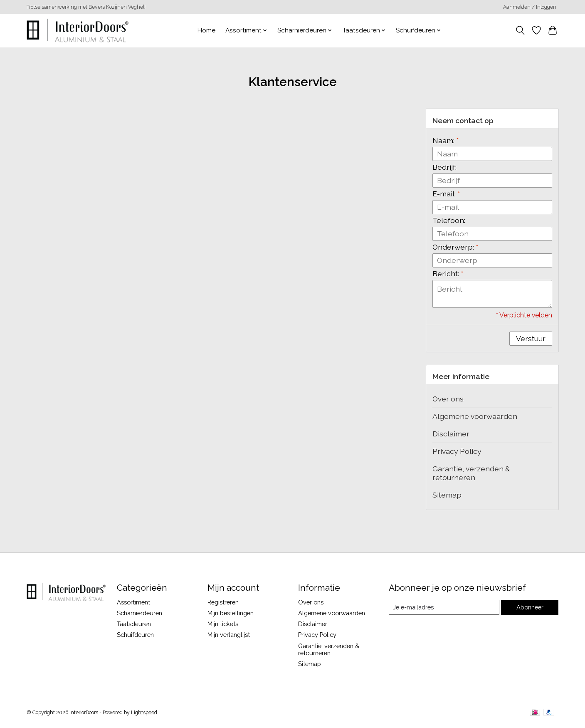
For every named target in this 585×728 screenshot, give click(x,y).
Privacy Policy (457, 451)
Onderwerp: (455, 247)
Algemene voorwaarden (475, 416)
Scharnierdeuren (139, 613)
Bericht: (448, 274)
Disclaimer (451, 434)
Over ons (448, 399)
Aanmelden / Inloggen (530, 7)
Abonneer (530, 607)
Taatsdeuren (134, 624)
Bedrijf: (444, 167)
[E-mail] (444, 607)
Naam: (446, 140)
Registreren (223, 602)
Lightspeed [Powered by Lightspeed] (144, 713)
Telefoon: (449, 220)
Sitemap (447, 495)
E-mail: (446, 194)
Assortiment (133, 602)
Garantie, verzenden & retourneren (471, 473)
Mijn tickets (223, 624)
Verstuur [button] (531, 338)
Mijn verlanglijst (229, 635)
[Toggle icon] (520, 30)
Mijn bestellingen (231, 613)
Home (206, 30)
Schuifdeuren (135, 635)
